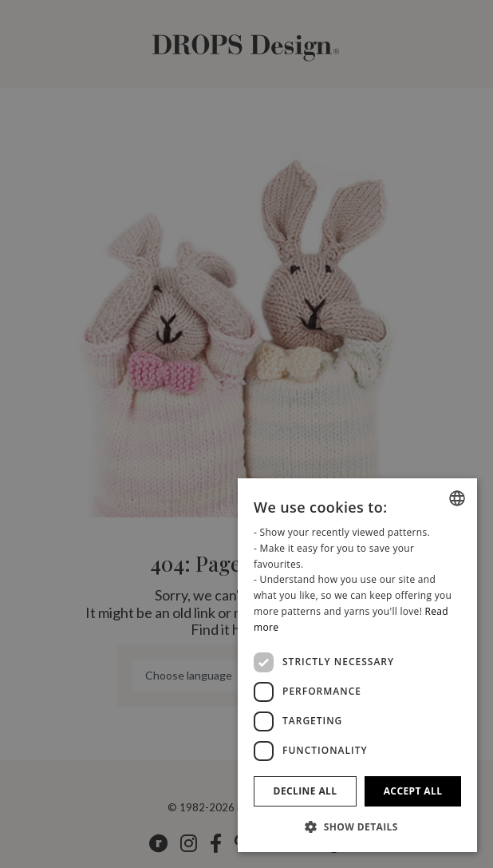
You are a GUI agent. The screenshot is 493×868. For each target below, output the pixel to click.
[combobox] (457, 498)
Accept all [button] (413, 791)
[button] (357, 826)
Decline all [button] (306, 791)
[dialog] (357, 665)
